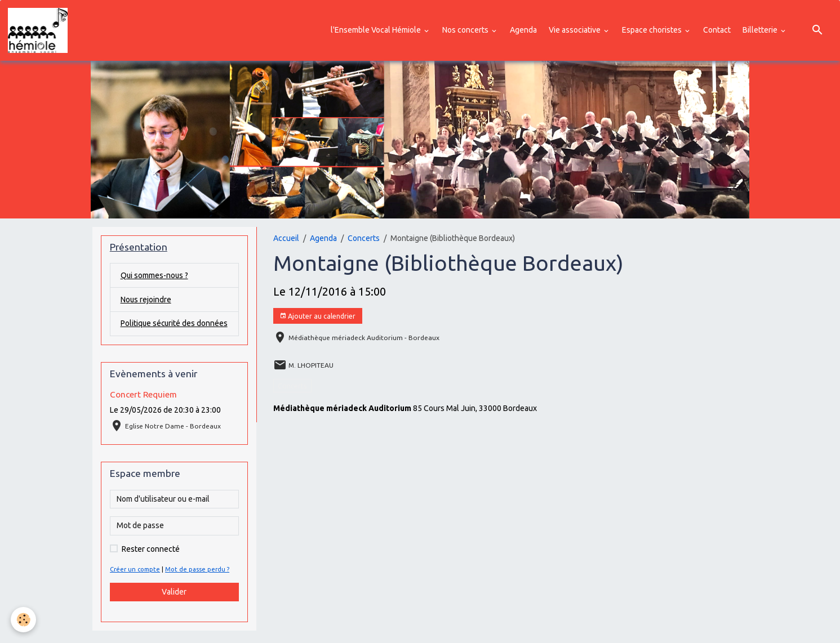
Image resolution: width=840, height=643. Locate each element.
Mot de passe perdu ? (198, 582)
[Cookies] (24, 620)
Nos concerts (466, 30)
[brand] (40, 30)
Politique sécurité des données (159, 330)
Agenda (523, 30)
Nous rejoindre (146, 300)
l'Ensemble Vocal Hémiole (377, 30)
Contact (717, 30)
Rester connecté (151, 561)
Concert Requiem (143, 407)
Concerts (364, 238)
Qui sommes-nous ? (155, 275)
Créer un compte (135, 582)
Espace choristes (653, 30)
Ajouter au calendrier (317, 316)
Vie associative (575, 30)
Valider (174, 604)
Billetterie (761, 30)
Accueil (286, 238)
